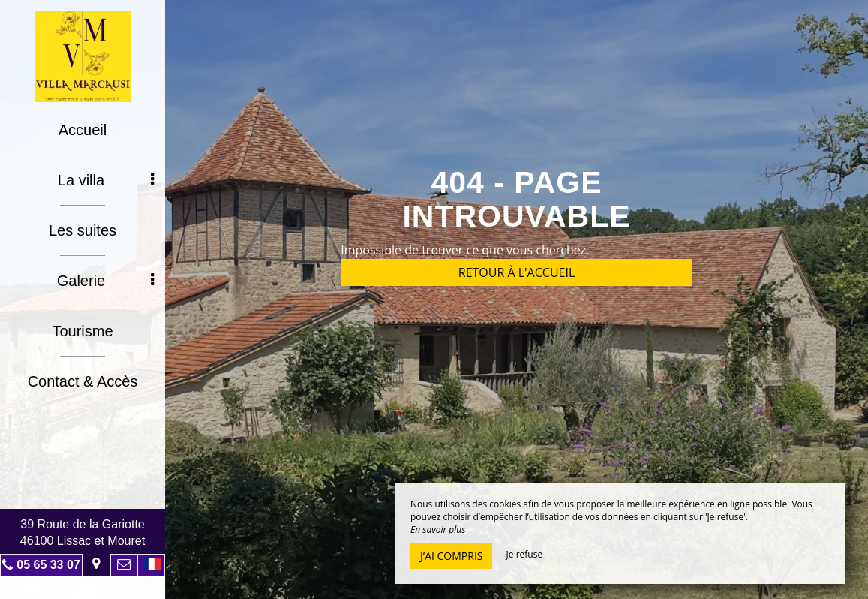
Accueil (83, 130)
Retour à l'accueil (517, 272)
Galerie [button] (105, 281)
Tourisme (82, 331)
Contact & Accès (83, 381)
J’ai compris (451, 556)
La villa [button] (106, 180)
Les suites (83, 230)
